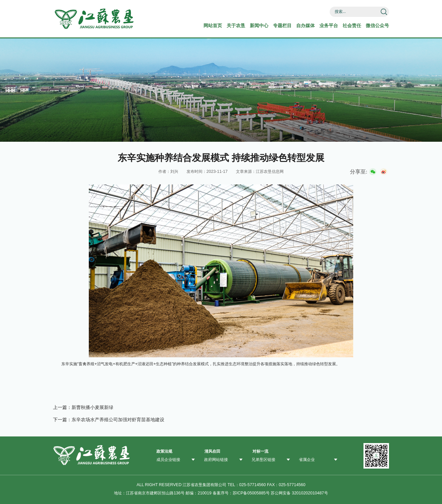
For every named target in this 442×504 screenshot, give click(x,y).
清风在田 (212, 451)
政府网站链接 (216, 460)
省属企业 (307, 460)
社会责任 (352, 25)
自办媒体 (305, 25)
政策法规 (164, 451)
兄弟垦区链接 (263, 460)
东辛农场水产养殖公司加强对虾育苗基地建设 (118, 420)
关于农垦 (236, 25)
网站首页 (213, 25)
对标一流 (260, 451)
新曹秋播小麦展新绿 (92, 407)
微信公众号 (377, 25)
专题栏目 (282, 25)
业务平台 (329, 25)
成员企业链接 (168, 460)
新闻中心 (259, 25)
